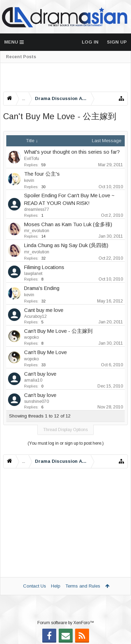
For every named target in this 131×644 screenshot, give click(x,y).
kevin (29, 181)
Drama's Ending (42, 288)
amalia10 (33, 380)
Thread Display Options (65, 430)
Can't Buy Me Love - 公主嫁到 (58, 331)
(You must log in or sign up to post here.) (66, 443)
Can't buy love (40, 374)
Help (56, 586)
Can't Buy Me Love (45, 352)
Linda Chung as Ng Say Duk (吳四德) (66, 245)
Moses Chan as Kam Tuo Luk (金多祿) (68, 224)
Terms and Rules (83, 586)
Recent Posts (21, 57)
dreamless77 (37, 209)
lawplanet (33, 274)
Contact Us (35, 586)
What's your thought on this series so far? (72, 152)
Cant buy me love (44, 310)
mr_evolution (37, 231)
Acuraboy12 (35, 316)
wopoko (31, 337)
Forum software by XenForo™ (66, 623)
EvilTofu (32, 159)
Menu (14, 42)
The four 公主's (42, 174)
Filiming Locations (44, 267)
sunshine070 (37, 401)
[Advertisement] (65, 77)
